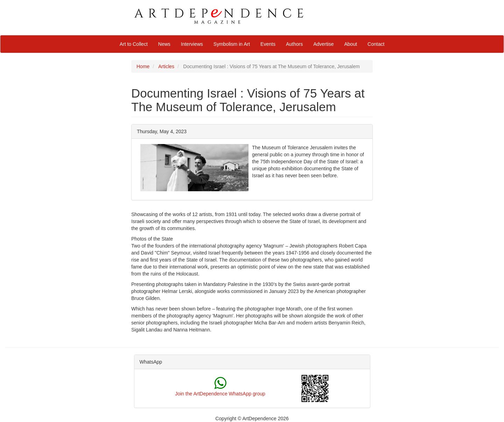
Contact (376, 44)
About (351, 44)
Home (143, 66)
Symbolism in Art (232, 44)
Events (268, 44)
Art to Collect (134, 44)
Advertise (323, 44)
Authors (294, 44)
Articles (166, 66)
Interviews (192, 44)
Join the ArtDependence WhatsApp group (220, 394)
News (164, 44)
